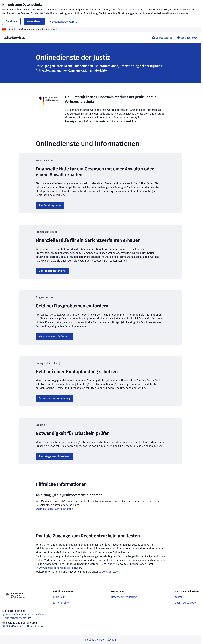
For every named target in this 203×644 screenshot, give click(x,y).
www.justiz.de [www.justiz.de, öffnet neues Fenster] (108, 572)
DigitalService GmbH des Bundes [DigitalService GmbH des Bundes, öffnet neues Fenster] (23, 626)
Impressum (59, 597)
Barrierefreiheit (61, 603)
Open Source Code (185, 603)
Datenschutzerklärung (63, 22)
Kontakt (179, 597)
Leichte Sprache (162, 38)
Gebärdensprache (188, 38)
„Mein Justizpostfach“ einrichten (54, 509)
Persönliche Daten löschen (100, 640)
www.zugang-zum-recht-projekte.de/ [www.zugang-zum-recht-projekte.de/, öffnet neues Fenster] (58, 568)
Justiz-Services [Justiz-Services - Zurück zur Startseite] (14, 38)
